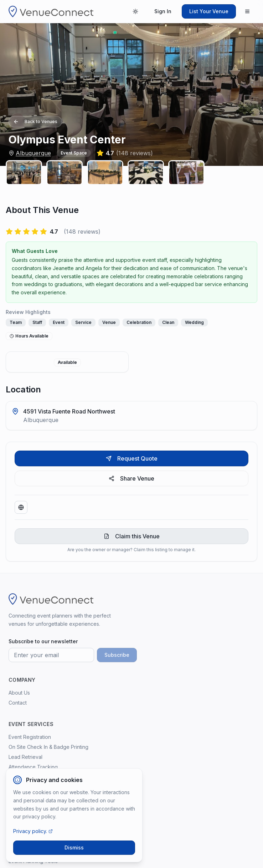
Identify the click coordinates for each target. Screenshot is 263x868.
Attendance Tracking (33, 767)
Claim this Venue (132, 536)
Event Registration (30, 737)
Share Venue (131, 478)
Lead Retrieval (25, 757)
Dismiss (74, 847)
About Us (19, 693)
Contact (18, 703)
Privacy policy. (33, 831)
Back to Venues (35, 122)
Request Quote (132, 458)
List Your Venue (209, 11)
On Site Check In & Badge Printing (48, 747)
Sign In (163, 11)
